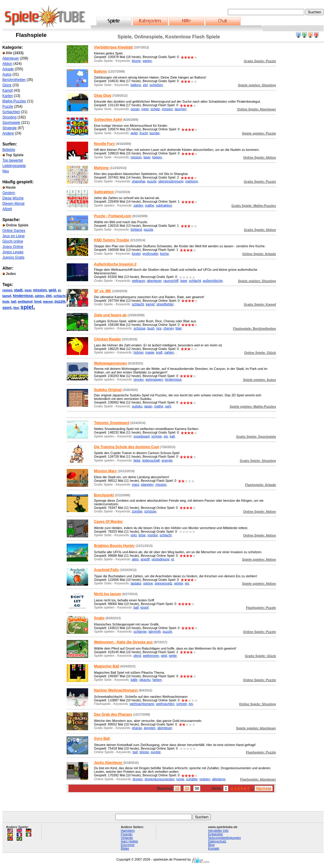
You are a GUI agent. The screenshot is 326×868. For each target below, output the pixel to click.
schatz (155, 109)
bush (151, 328)
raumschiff (171, 281)
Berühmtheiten (14, 80)
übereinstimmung (171, 181)
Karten (8, 96)
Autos (7, 74)
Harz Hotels (129, 841)
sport (7, 308)
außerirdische (213, 281)
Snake (99, 618)
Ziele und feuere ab (110, 315)
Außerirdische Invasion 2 (115, 264)
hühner (138, 352)
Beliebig (9, 150)
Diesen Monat (13, 204)
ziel (49, 296)
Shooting (9, 117)
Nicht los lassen (108, 594)
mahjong (191, 181)
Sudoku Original (108, 390)
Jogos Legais (13, 252)
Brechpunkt (104, 495)
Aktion (7, 64)
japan (148, 406)
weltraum (139, 281)
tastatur (136, 583)
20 (187, 788)
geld (52, 290)
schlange (140, 631)
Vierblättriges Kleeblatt (114, 47)
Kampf (8, 90)
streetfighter (165, 304)
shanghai (139, 181)
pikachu (145, 680)
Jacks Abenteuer (109, 763)
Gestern (9, 193)
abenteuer (154, 281)
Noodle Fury (104, 144)
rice (159, 328)
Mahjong (101, 168)
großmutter (150, 254)
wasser (48, 302)
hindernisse (23, 296)
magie (150, 352)
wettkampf (25, 302)
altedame (219, 779)
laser (147, 157)
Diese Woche (13, 198)
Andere (8, 133)
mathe (150, 205)
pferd (137, 656)
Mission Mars (105, 471)
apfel (134, 133)
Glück (7, 85)
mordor (153, 535)
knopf (145, 607)
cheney (169, 328)
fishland (136, 229)
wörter (179, 583)
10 (177, 788)
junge (180, 779)
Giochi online (13, 241)
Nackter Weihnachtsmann (116, 690)
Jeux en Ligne (14, 236)
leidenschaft (151, 460)
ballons (136, 85)
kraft (159, 352)
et (59, 290)
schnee (156, 436)
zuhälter (192, 779)
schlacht (60, 296)
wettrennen (151, 656)
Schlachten (11, 112)
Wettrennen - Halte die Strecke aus (123, 642)
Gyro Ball (102, 739)
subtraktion (164, 205)
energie (167, 460)
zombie (137, 511)
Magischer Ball (107, 666)
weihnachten (165, 704)
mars (135, 484)
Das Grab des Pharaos (113, 714)
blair (179, 328)
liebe (137, 460)
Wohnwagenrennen (110, 363)
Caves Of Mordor (109, 522)
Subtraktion (104, 192)
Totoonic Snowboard (112, 423)
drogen (138, 779)
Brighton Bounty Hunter (114, 546)
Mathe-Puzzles (14, 101)
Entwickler (216, 834)
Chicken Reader (108, 339)
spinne (148, 583)
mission (40, 290)
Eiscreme (128, 845)
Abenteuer (11, 58)
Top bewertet (13, 160)
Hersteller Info (218, 831)
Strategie (10, 128)
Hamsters (128, 831)
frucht (144, 133)
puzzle (60, 301)
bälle (134, 680)
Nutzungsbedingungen (224, 838)
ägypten (150, 728)
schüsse (139, 328)
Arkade (8, 69)
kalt (172, 436)
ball (14, 302)
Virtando (127, 838)
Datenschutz (217, 841)
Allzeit (7, 209)
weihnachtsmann (142, 704)
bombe (155, 133)
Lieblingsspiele (14, 166)
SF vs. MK (103, 291)
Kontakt (214, 848)
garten (147, 61)
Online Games (14, 231)
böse (142, 535)
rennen (7, 290)
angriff (145, 559)
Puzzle (8, 107)
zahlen (39, 296)
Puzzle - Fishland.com (113, 216)
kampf (7, 296)
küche (164, 254)
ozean (135, 109)
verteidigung (160, 559)
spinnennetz (163, 583)
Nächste (264, 788)
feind (38, 302)
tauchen (181, 109)
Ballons (100, 71)
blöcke (144, 752)
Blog (211, 845)
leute (6, 302)
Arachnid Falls (106, 570)
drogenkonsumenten (160, 779)
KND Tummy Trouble (112, 240)
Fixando (127, 834)
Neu (6, 171)
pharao (137, 728)
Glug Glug (103, 96)
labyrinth (155, 631)
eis (166, 436)
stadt (18, 290)
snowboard (141, 436)
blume (136, 61)
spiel (27, 307)
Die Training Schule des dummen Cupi (127, 447)
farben (157, 680)
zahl (168, 406)
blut (16, 308)
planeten (147, 484)
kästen (157, 157)
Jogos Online (13, 247)
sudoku (137, 406)
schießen (156, 85)
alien (135, 559)
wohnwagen (154, 379)
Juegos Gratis (13, 257)
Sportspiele (11, 123)
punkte (156, 752)
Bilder (125, 848)
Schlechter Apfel (108, 120)
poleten (205, 779)
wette (173, 656)
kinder (136, 254)
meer (28, 290)
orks (134, 535)
